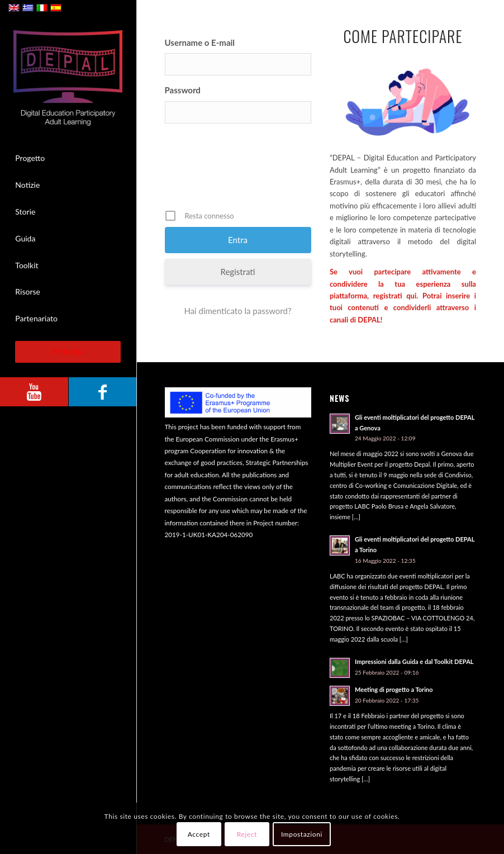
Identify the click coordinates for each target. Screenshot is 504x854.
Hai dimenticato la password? (237, 311)
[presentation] (250, 170)
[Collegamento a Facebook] (102, 392)
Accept (199, 834)
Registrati (238, 272)
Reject (247, 834)
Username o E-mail (200, 42)
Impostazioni (302, 834)
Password (183, 90)
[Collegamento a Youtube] (34, 392)
